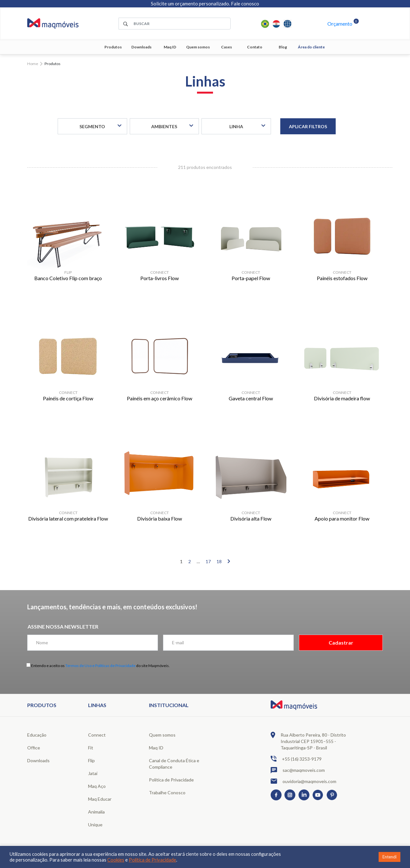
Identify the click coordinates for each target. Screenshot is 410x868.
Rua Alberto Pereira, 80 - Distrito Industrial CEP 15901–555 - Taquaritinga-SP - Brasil (308, 741)
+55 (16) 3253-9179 (296, 759)
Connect (97, 735)
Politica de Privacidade (171, 780)
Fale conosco (245, 4)
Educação (37, 735)
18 (219, 561)
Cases (226, 47)
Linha (236, 126)
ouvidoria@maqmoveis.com (303, 781)
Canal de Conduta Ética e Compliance (174, 764)
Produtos (113, 47)
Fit (91, 748)
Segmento (92, 126)
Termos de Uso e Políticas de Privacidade (100, 666)
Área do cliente (311, 47)
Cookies (116, 860)
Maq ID (170, 47)
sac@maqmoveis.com (298, 770)
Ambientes (164, 126)
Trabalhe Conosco (167, 793)
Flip (91, 760)
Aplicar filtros (308, 126)
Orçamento (340, 24)
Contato (255, 47)
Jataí (93, 773)
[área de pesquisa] (175, 24)
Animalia (96, 812)
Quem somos (198, 47)
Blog (283, 47)
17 (208, 561)
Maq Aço (97, 786)
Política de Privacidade (152, 860)
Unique (95, 825)
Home (33, 64)
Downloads (141, 47)
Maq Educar (100, 799)
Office (34, 748)
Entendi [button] (389, 857)
